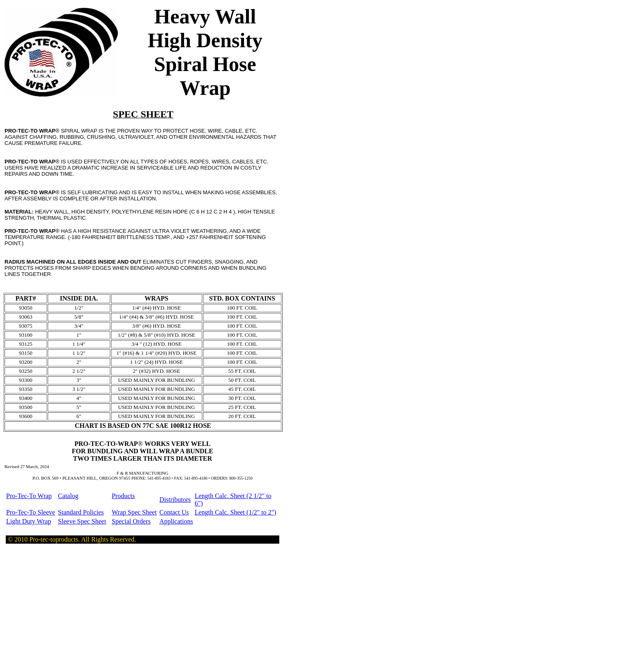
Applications (176, 521)
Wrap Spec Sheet (134, 512)
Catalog (68, 496)
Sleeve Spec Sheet (82, 521)
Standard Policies (81, 512)
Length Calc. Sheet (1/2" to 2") (236, 512)
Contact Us (174, 512)
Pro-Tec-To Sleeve (31, 512)
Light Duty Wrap (29, 521)
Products (123, 496)
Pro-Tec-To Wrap (29, 496)
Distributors (175, 500)
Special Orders (131, 521)
